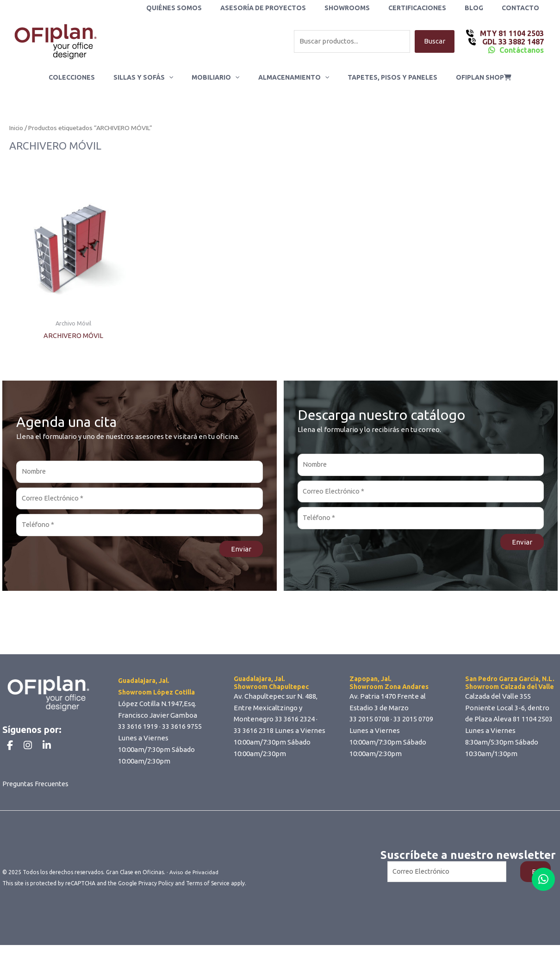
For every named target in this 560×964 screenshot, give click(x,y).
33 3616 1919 (138, 729)
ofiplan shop (470, 77)
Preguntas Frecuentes (37, 803)
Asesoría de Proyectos (288, 8)
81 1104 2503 (533, 722)
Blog (482, 8)
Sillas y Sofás (152, 77)
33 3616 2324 (295, 722)
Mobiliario (218, 77)
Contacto (523, 8)
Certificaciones (431, 8)
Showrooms (367, 8)
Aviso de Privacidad (194, 891)
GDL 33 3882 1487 (512, 42)
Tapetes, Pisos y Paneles (384, 77)
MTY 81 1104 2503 (511, 33)
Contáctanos (522, 50)
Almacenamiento (291, 77)
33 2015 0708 (369, 722)
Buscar (435, 41)
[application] (177, 77)
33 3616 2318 (254, 733)
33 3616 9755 (182, 729)
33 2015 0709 (413, 722)
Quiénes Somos (205, 8)
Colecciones (86, 77)
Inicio (16, 128)
